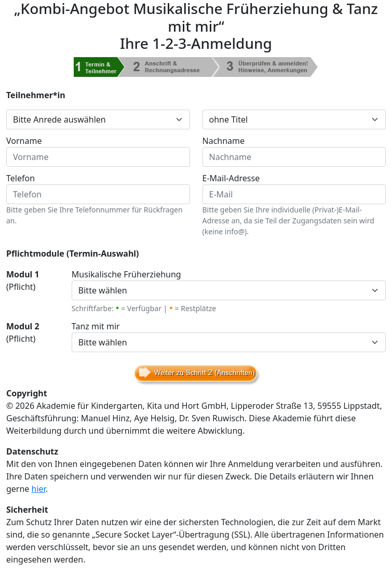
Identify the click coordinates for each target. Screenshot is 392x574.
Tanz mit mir (96, 326)
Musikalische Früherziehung (126, 274)
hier (39, 489)
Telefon (21, 178)
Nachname (224, 141)
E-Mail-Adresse (231, 178)
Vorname (24, 141)
